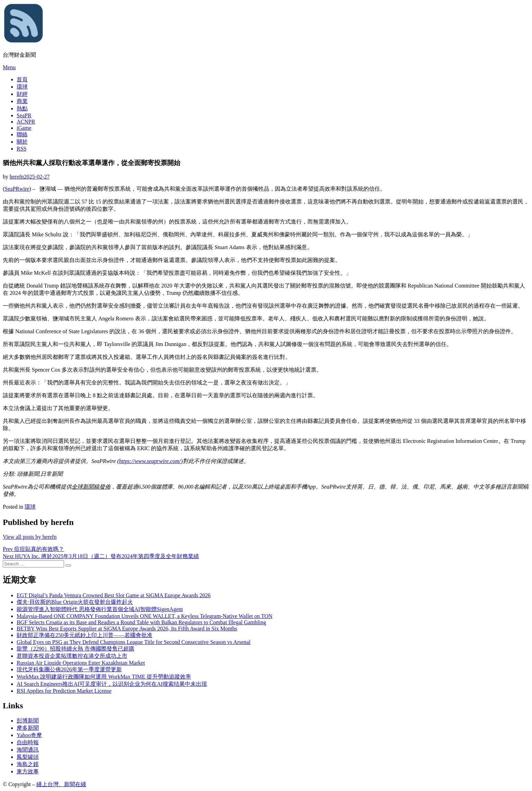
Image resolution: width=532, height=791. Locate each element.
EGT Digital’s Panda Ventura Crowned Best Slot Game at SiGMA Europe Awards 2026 (114, 595)
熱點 (22, 108)
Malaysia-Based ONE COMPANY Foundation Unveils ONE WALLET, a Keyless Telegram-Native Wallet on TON (145, 616)
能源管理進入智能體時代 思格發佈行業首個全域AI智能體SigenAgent (100, 609)
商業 (22, 101)
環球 (22, 87)
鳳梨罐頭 (28, 757)
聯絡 (22, 134)
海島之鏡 (28, 764)
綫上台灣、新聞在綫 (61, 784)
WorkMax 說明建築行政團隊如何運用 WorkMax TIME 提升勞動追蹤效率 (104, 677)
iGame (24, 128)
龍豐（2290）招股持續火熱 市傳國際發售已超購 (75, 649)
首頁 (22, 79)
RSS (21, 149)
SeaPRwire (17, 189)
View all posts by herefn (30, 537)
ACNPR (26, 122)
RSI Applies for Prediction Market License (64, 691)
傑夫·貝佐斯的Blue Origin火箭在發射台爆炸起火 (75, 602)
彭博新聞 (28, 721)
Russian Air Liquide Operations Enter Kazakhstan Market (81, 663)
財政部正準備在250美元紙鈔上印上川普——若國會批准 (84, 635)
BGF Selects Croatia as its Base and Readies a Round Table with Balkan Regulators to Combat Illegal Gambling (141, 622)
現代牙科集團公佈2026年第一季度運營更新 (69, 669)
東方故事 (28, 771)
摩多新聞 (28, 728)
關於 (22, 142)
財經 (22, 94)
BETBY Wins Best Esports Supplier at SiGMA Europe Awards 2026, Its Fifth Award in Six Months (127, 629)
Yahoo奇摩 (29, 735)
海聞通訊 (28, 750)
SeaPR (24, 115)
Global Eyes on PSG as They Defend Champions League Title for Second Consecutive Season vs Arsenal (134, 642)
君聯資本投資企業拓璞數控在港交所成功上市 (72, 656)
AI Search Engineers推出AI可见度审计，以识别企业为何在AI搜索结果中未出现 (112, 684)
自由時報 (28, 742)
